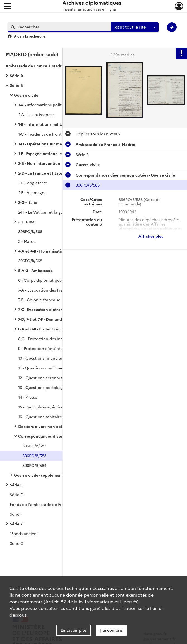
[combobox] (135, 27)
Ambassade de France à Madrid (35, 66)
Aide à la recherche (30, 36)
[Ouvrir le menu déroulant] (8, 7)
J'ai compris (111, 630)
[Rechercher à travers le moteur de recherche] (62, 27)
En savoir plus (74, 630)
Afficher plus (151, 236)
